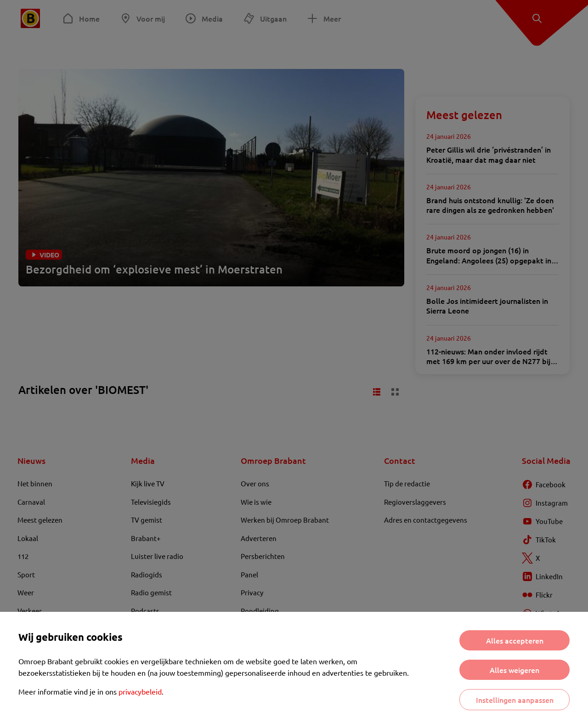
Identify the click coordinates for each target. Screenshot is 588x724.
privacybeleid (140, 691)
